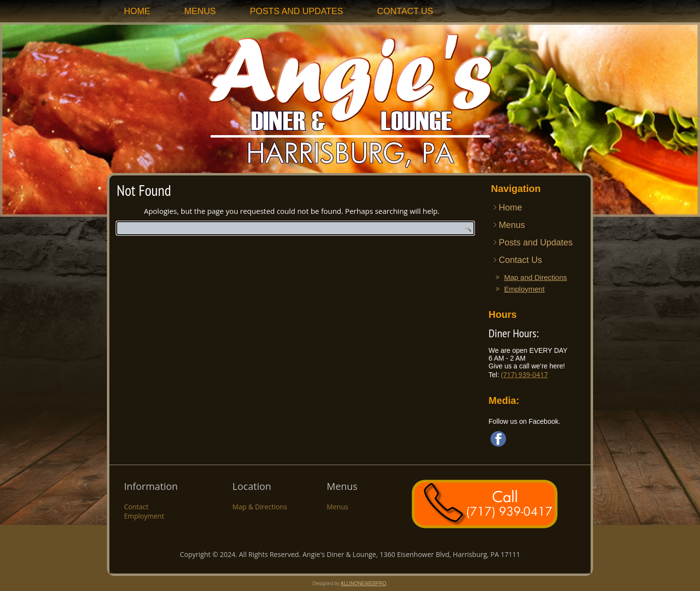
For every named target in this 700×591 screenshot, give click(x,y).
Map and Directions (535, 277)
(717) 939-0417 (525, 374)
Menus (200, 11)
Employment (524, 289)
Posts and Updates (297, 11)
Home (137, 11)
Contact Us (405, 11)
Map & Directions (260, 507)
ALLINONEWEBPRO (364, 583)
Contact (136, 507)
